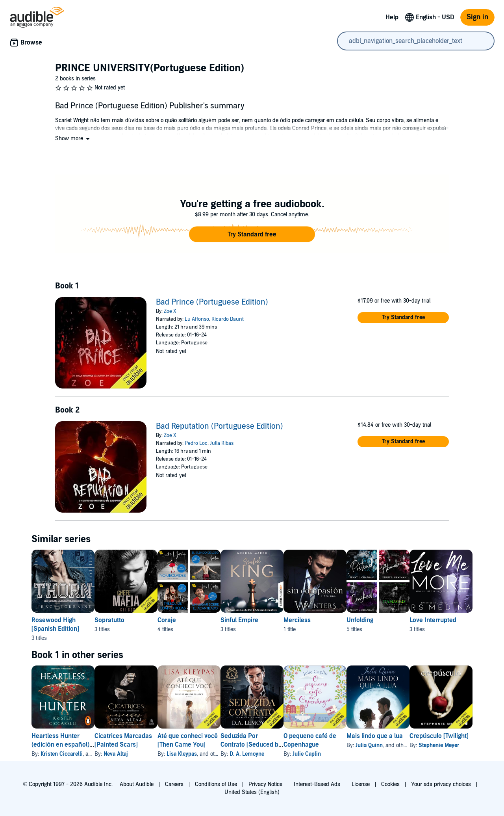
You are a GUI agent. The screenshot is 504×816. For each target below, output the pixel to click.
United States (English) (252, 792)
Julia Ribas (222, 443)
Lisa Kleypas (207, 754)
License (361, 784)
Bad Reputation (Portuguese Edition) (220, 426)
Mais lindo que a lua (438, 736)
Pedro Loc (196, 443)
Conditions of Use (216, 784)
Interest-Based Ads (317, 784)
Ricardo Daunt (228, 319)
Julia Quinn (432, 745)
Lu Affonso (197, 319)
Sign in (477, 17)
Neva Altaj (128, 754)
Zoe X (170, 311)
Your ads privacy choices (441, 784)
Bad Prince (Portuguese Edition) (212, 302)
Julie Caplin (357, 754)
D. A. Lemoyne (285, 754)
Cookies (390, 784)
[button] (73, 138)
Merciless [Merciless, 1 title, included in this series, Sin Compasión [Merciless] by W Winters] (347, 620)
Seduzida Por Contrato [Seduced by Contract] (289, 745)
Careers (174, 784)
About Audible (137, 784)
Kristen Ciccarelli (62, 754)
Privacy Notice (265, 784)
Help (392, 17)
